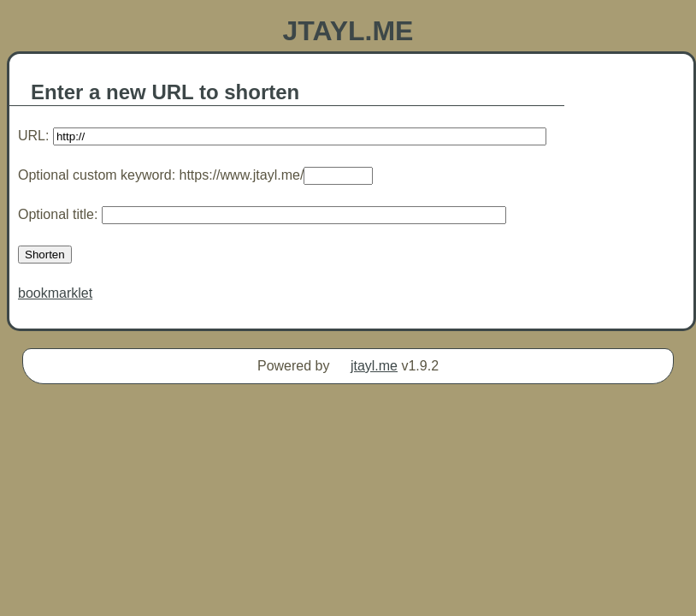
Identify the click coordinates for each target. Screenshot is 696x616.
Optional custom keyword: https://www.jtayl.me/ (195, 175)
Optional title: (262, 214)
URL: (282, 136)
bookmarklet (55, 293)
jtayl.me (374, 366)
